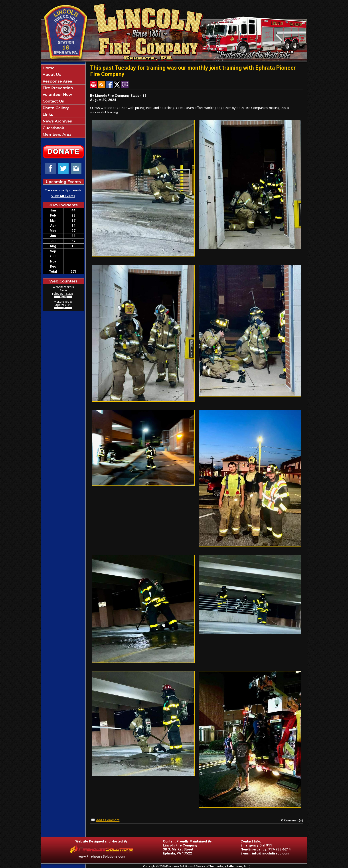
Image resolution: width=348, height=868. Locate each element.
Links (47, 114)
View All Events (63, 196)
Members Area (56, 134)
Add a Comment (108, 820)
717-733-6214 (279, 849)
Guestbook (53, 128)
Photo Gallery (55, 108)
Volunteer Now (57, 95)
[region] (63, 101)
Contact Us (53, 101)
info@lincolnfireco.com (271, 853)
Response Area (57, 81)
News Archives (57, 121)
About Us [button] (51, 75)
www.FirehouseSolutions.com (102, 856)
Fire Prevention (57, 88)
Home (48, 68)
